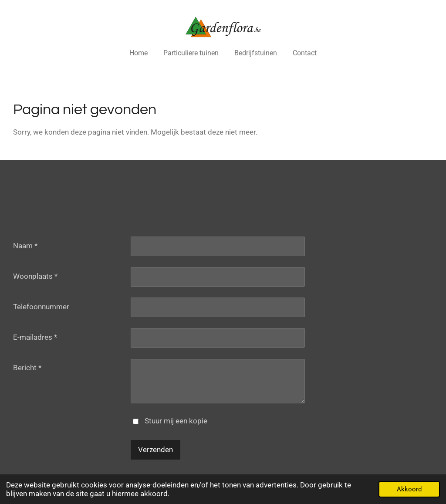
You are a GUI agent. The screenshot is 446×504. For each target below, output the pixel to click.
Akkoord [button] (409, 489)
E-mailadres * (35, 337)
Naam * (25, 246)
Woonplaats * (35, 276)
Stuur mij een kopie (176, 421)
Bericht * (27, 368)
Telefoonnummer (41, 307)
